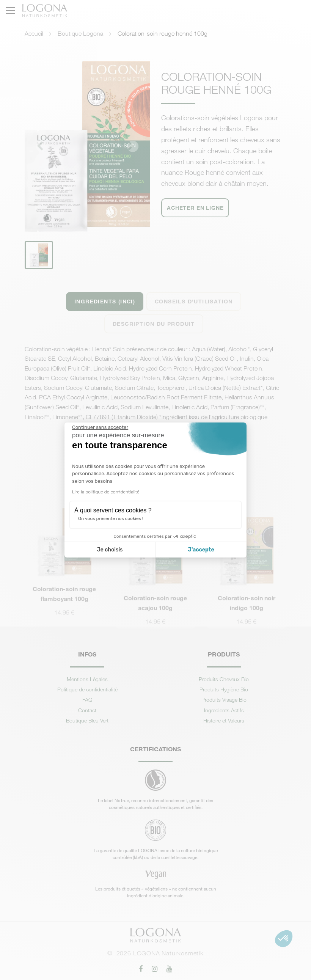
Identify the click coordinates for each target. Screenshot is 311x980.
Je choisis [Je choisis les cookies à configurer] (110, 550)
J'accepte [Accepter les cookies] (201, 550)
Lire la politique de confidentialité (106, 492)
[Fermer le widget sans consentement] (100, 427)
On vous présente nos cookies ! (111, 518)
